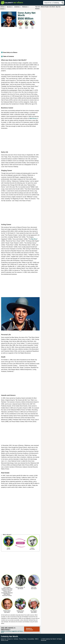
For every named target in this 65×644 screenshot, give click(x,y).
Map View (58, 7)
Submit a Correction (29, 629)
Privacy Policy (23, 639)
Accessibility (31, 639)
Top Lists (38, 7)
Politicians (25, 7)
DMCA (37, 639)
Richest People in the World (48, 7)
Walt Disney (33, 118)
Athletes (3, 7)
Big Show (34, 239)
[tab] (20, 52)
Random (37, 9)
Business (10, 7)
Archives (16, 639)
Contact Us (10, 639)
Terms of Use (5, 640)
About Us (3, 639)
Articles (3, 9)
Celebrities (18, 7)
